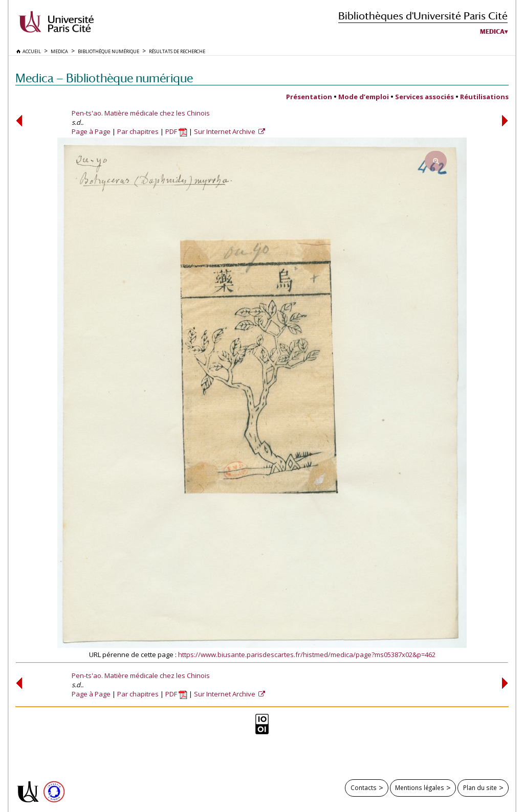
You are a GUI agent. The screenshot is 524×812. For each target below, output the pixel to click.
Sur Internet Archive (225, 131)
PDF (176, 131)
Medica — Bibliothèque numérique (104, 78)
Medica (492, 32)
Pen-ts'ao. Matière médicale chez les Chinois (141, 113)
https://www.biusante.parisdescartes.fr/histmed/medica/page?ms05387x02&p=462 (307, 655)
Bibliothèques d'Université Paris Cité (423, 16)
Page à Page (91, 131)
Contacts (364, 787)
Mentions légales (420, 787)
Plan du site (480, 787)
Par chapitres (138, 131)
